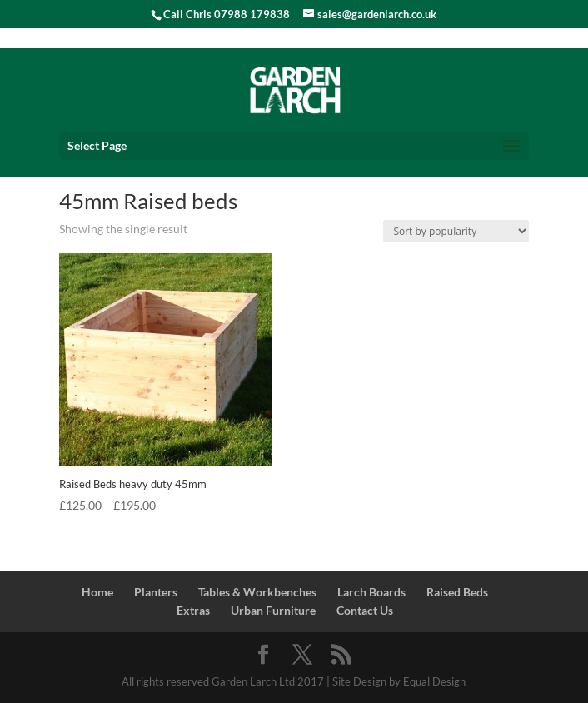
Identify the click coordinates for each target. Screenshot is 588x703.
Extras (193, 610)
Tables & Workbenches (257, 592)
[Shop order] (456, 231)
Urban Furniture (273, 610)
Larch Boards (371, 592)
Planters (156, 592)
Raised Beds (457, 592)
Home (97, 592)
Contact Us (365, 610)
